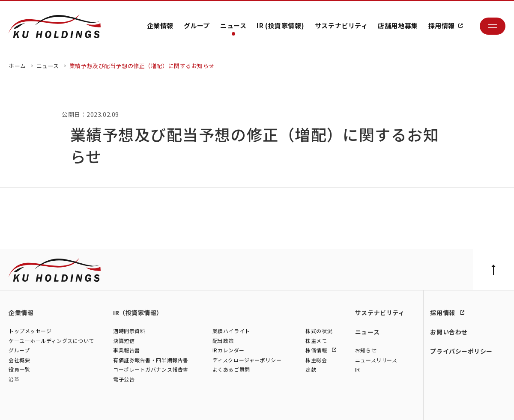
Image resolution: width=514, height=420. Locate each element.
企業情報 (160, 25)
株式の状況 (319, 331)
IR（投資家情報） (138, 313)
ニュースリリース (376, 360)
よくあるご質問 (231, 370)
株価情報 (317, 350)
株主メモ (316, 341)
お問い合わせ (449, 332)
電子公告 (124, 379)
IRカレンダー (229, 350)
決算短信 (124, 341)
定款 (311, 370)
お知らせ (366, 350)
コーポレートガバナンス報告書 (151, 370)
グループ (197, 25)
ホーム (17, 66)
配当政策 (223, 341)
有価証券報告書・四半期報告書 (151, 360)
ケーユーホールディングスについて (51, 341)
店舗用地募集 (398, 25)
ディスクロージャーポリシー (247, 360)
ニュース (233, 25)
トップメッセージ (30, 331)
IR (358, 370)
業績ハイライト (231, 331)
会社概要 (19, 360)
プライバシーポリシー (461, 351)
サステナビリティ (341, 25)
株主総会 (316, 360)
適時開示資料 (129, 331)
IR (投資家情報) (281, 25)
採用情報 (442, 25)
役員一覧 (19, 370)
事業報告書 (127, 350)
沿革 (14, 379)
